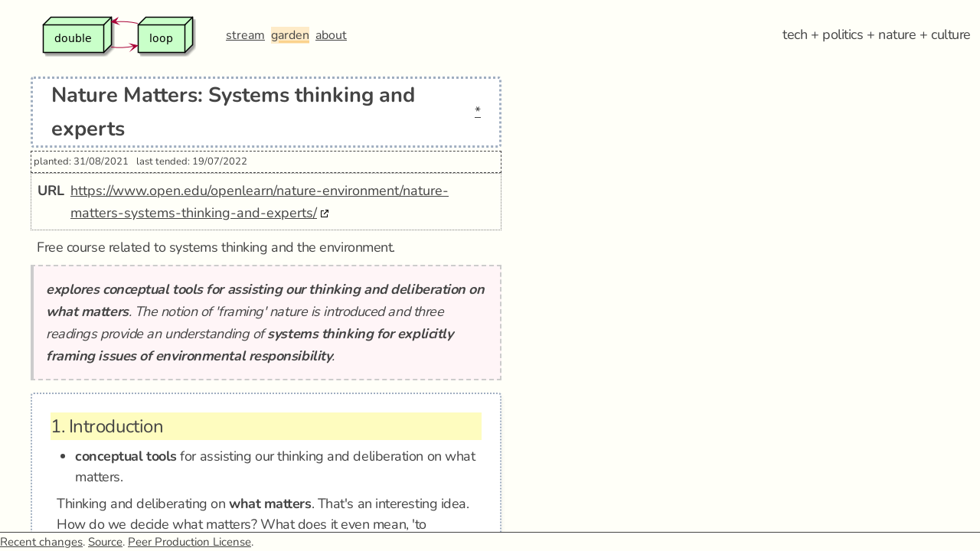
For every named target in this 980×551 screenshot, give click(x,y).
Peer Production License (189, 542)
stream (245, 35)
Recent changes (41, 542)
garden (290, 35)
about (331, 35)
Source (105, 542)
